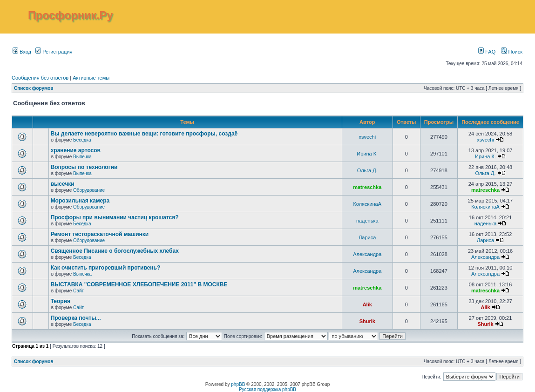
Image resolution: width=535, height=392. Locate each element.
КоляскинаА (367, 204)
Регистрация (54, 52)
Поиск (512, 52)
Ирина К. (367, 154)
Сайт (78, 291)
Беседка (82, 140)
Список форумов (34, 88)
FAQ (487, 52)
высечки (63, 184)
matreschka (367, 187)
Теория (61, 301)
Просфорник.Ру (70, 15)
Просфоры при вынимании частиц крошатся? (115, 217)
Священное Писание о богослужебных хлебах (115, 251)
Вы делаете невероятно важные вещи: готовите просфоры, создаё (144, 134)
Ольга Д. (367, 170)
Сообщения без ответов (40, 78)
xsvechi (367, 137)
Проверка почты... (76, 318)
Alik (367, 304)
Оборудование (89, 190)
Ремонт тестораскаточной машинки (100, 234)
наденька (367, 221)
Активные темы (91, 78)
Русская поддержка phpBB (267, 389)
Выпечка (82, 157)
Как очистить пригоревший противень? (106, 268)
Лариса (367, 237)
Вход (22, 52)
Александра (367, 254)
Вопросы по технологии (84, 167)
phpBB (238, 384)
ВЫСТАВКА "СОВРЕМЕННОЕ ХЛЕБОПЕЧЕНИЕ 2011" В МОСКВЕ (139, 284)
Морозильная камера (80, 201)
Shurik (367, 321)
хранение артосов (76, 150)
